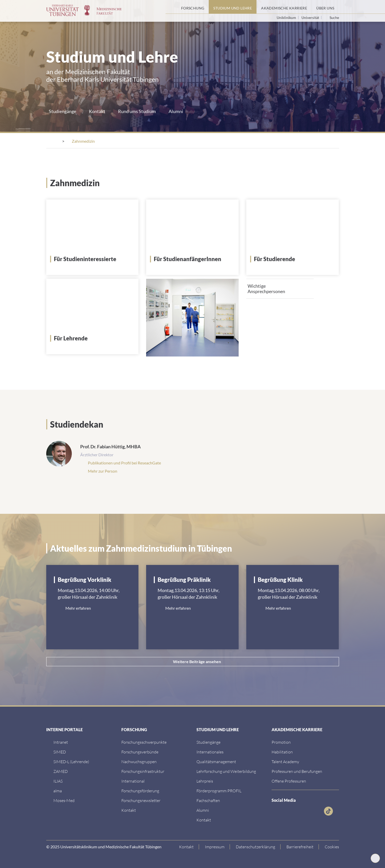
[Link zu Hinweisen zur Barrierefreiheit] (300, 846)
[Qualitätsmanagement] (216, 761)
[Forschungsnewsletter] (141, 800)
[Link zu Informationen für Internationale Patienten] (208, 742)
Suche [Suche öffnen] (334, 18)
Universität (311, 18)
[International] (133, 780)
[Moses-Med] (64, 800)
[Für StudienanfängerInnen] (194, 259)
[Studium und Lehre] (233, 7)
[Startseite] (171, 7)
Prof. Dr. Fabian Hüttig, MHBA (110, 446)
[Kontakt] (129, 810)
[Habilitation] (282, 751)
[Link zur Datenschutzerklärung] (256, 846)
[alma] (58, 790)
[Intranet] (61, 742)
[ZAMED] (61, 771)
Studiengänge (62, 111)
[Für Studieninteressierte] (94, 259)
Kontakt (97, 111)
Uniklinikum (287, 18)
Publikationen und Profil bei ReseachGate (124, 462)
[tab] (280, 288)
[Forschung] (193, 7)
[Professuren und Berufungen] (297, 771)
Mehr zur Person (103, 470)
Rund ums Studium (137, 111)
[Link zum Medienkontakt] (139, 761)
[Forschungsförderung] (140, 790)
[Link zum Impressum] (215, 846)
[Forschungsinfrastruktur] (143, 771)
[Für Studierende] (294, 259)
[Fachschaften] (208, 800)
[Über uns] (325, 7)
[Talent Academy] (285, 761)
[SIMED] (60, 751)
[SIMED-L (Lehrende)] (71, 761)
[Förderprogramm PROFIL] (219, 790)
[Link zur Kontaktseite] (186, 846)
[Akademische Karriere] (284, 7)
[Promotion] (281, 742)
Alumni (176, 111)
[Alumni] (203, 810)
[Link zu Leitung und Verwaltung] (140, 751)
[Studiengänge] (185, 141)
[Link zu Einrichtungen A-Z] (144, 742)
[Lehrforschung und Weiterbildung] (226, 771)
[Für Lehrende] (94, 338)
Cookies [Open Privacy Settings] (332, 846)
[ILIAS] (58, 780)
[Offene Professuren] (289, 780)
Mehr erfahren (78, 608)
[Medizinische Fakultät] (88, 141)
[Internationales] (210, 751)
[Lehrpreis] (205, 780)
